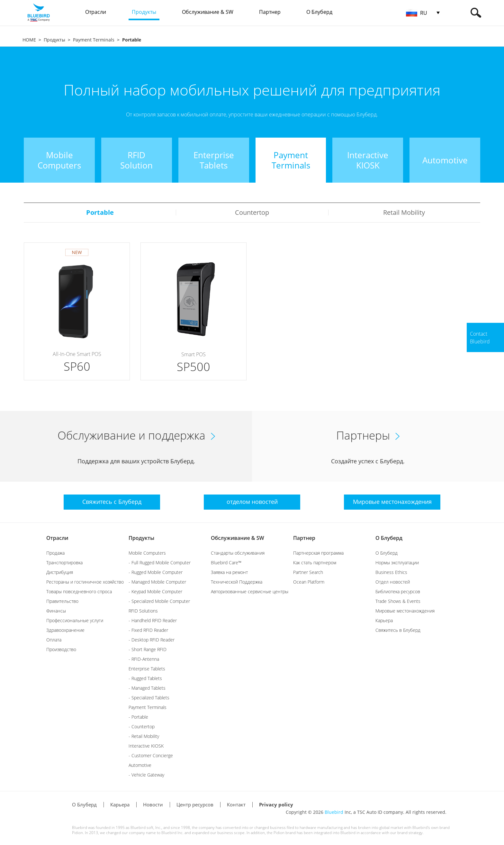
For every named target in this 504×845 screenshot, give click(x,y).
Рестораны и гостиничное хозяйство (85, 582)
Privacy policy (276, 804)
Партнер (304, 538)
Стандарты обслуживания (238, 553)
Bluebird (334, 812)
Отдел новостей (393, 582)
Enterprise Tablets (147, 669)
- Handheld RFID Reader (153, 620)
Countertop (252, 212)
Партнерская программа (318, 553)
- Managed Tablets (147, 688)
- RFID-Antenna (144, 659)
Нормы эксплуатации (397, 563)
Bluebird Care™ (226, 563)
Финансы (56, 611)
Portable (100, 212)
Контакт (236, 804)
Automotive (140, 765)
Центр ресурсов (195, 804)
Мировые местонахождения (405, 611)
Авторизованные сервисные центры (250, 591)
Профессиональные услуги (75, 620)
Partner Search (308, 572)
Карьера (384, 620)
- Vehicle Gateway (146, 775)
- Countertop (142, 727)
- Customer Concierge (151, 755)
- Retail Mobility (144, 736)
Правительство (62, 601)
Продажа (55, 553)
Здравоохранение (65, 630)
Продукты (54, 40)
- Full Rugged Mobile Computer (160, 563)
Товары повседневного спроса (79, 591)
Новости (153, 804)
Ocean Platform (309, 582)
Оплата (54, 640)
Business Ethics (391, 572)
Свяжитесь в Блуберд (398, 630)
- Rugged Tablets (145, 678)
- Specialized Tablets (149, 698)
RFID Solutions (143, 611)
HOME (29, 40)
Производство (61, 649)
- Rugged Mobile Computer (156, 572)
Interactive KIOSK (146, 746)
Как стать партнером (315, 563)
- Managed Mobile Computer (157, 582)
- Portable (138, 717)
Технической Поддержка (237, 582)
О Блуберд (389, 538)
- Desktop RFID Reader (152, 640)
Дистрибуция (60, 572)
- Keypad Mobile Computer (155, 591)
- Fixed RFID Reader (148, 630)
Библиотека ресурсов (398, 591)
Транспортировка (64, 563)
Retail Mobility (404, 212)
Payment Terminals (94, 40)
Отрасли (57, 538)
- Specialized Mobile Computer (159, 601)
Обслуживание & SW (238, 538)
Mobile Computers (147, 553)
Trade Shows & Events (398, 601)
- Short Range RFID (148, 649)
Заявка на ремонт (229, 572)
